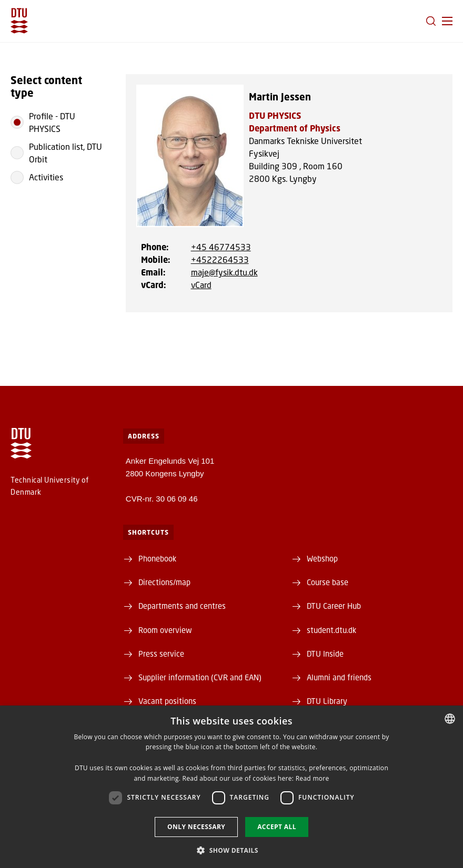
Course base (328, 582)
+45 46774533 (221, 247)
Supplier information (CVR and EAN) (200, 677)
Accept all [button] (277, 827)
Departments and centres (182, 606)
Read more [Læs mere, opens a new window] (313, 778)
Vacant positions (167, 701)
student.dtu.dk (331, 630)
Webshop (322, 558)
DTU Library (327, 701)
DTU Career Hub (334, 606)
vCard (201, 285)
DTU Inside (325, 653)
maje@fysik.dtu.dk (224, 272)
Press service (161, 653)
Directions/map (164, 582)
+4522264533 (220, 259)
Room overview (165, 630)
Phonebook (157, 558)
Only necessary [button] (196, 827)
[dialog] (231, 787)
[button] (447, 21)
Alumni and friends (339, 677)
